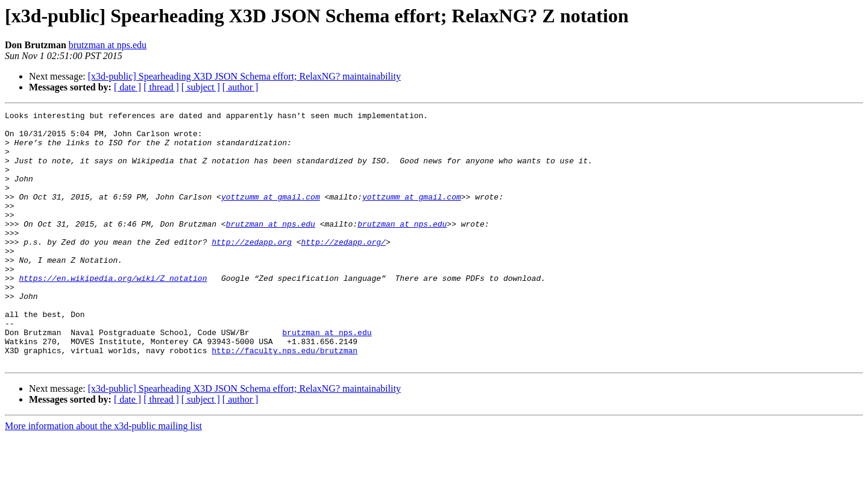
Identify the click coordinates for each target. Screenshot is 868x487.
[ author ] (241, 87)
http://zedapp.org (252, 269)
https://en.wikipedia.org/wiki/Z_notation (113, 312)
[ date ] (127, 87)
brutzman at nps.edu (108, 45)
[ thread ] (161, 87)
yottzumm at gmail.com (271, 215)
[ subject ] (201, 87)
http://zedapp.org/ (343, 269)
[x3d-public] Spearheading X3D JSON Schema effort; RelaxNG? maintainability (244, 76)
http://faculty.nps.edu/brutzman (285, 399)
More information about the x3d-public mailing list (103, 476)
